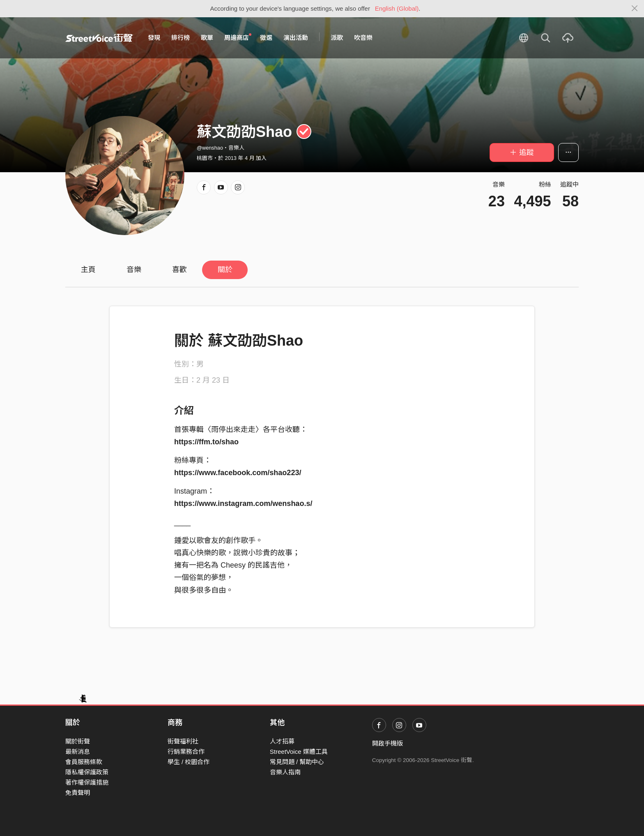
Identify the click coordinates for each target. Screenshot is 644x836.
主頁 (88, 270)
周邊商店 (238, 37)
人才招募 (282, 741)
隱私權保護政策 (87, 772)
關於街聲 (78, 741)
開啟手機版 (388, 743)
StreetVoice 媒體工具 (299, 752)
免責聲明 (78, 793)
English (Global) (397, 8)
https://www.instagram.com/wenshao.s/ (243, 503)
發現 (154, 38)
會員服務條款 (84, 762)
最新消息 (78, 752)
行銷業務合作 (186, 752)
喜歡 (179, 270)
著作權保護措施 (87, 782)
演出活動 (296, 38)
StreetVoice (99, 38)
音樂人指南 (285, 772)
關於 (225, 270)
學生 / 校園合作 (189, 762)
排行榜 (181, 38)
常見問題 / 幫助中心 (297, 762)
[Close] (635, 9)
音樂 (134, 270)
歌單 (207, 38)
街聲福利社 (183, 741)
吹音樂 (363, 38)
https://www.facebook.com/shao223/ (238, 473)
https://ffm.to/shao (206, 442)
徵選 (266, 38)
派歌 (337, 38)
